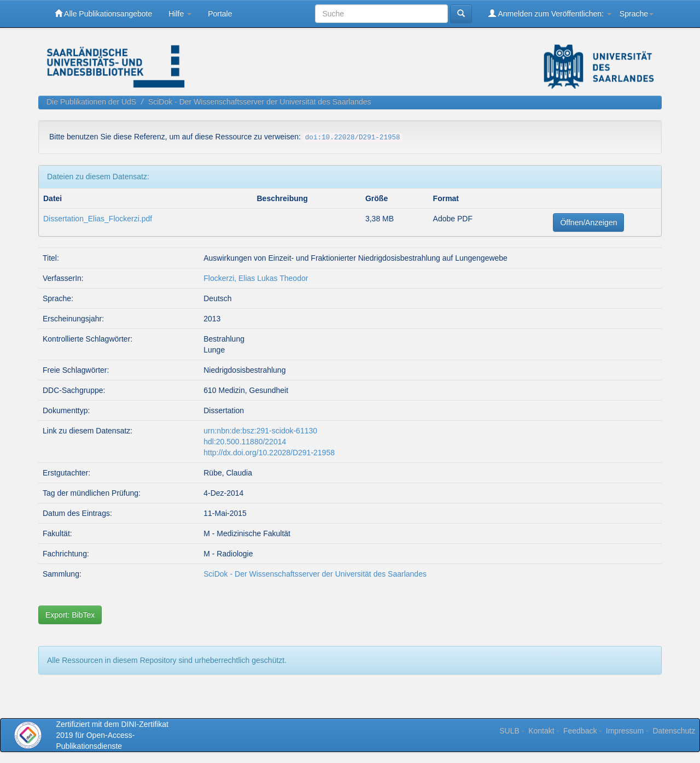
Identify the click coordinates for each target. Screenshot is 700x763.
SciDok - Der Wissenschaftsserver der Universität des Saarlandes (260, 102)
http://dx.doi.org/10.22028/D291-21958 (269, 453)
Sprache (637, 14)
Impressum (625, 731)
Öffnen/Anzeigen (588, 222)
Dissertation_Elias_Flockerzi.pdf (98, 219)
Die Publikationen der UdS (91, 102)
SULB (509, 731)
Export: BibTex (70, 615)
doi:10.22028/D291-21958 (353, 138)
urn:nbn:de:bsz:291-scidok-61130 (260, 431)
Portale (220, 14)
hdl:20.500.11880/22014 (245, 442)
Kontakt (541, 731)
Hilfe (180, 14)
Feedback (580, 731)
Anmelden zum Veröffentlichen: (550, 13)
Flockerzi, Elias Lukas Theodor (256, 278)
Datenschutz (674, 731)
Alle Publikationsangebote (103, 13)
